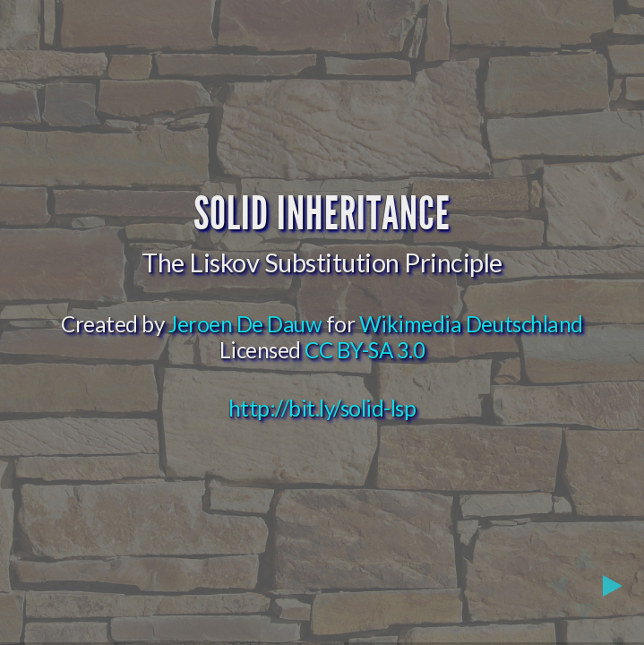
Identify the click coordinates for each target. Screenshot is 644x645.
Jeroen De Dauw (245, 324)
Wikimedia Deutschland (471, 324)
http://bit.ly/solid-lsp (322, 408)
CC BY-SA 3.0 (365, 350)
